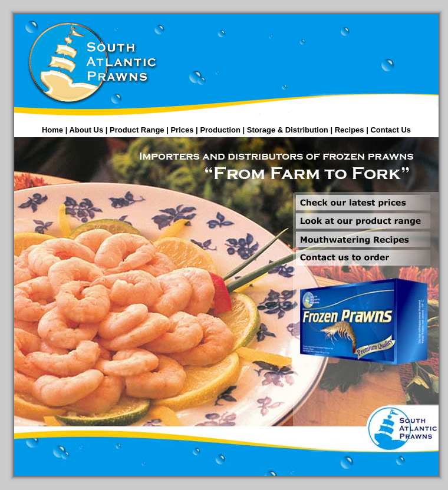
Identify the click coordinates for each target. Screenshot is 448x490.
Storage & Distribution (288, 130)
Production (220, 130)
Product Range (137, 130)
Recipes (350, 130)
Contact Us (391, 130)
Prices (182, 130)
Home (52, 130)
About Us (86, 130)
